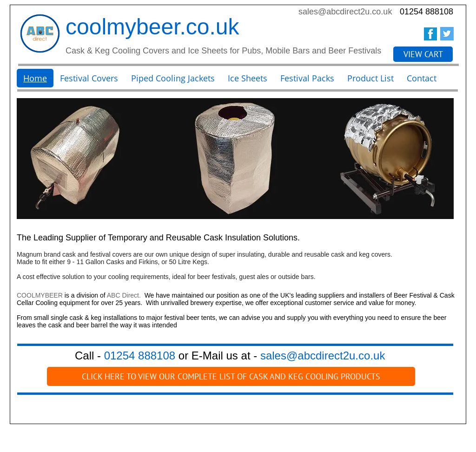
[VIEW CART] (423, 54)
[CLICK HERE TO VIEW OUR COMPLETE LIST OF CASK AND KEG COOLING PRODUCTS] (231, 376)
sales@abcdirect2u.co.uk (345, 12)
